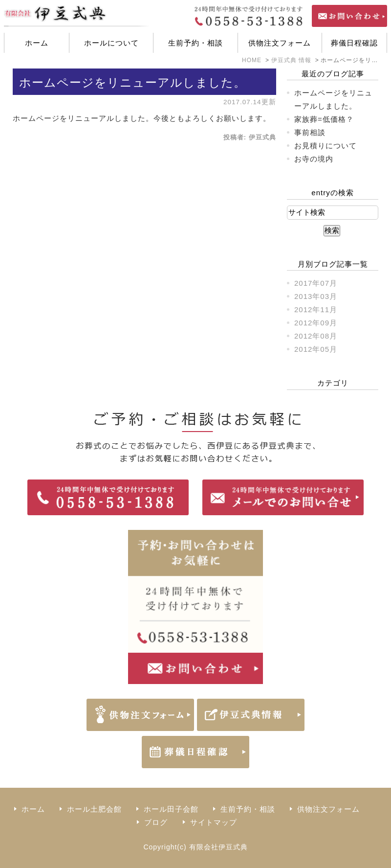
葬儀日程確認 (354, 43)
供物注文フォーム (280, 43)
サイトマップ (214, 822)
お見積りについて (326, 146)
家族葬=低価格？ (324, 119)
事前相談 (310, 132)
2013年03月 (316, 296)
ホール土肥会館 (94, 809)
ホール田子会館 (171, 809)
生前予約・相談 (195, 43)
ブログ (156, 822)
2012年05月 (316, 349)
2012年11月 (316, 309)
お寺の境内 (314, 159)
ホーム (37, 43)
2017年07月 (316, 283)
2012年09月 (316, 323)
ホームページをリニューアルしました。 (132, 82)
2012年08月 (316, 336)
